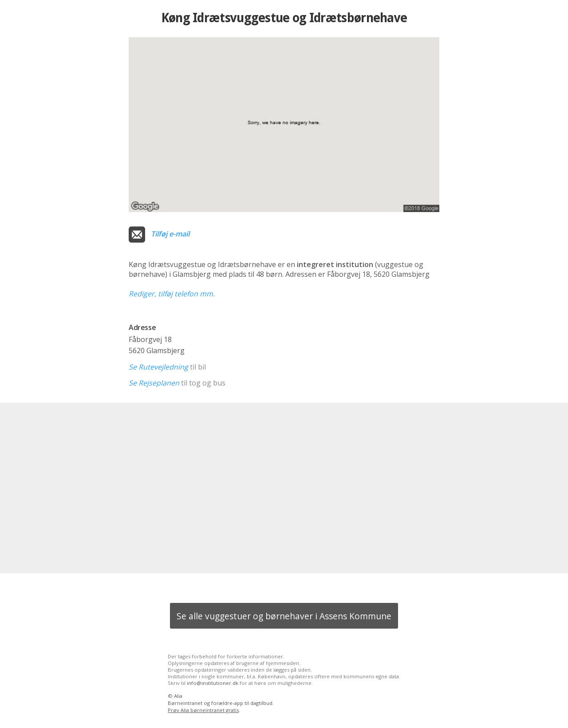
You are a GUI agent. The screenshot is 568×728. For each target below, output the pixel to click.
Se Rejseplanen (154, 383)
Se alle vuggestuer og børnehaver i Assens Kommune (284, 616)
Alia (178, 696)
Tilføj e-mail (170, 234)
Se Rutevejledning (158, 367)
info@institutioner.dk (213, 683)
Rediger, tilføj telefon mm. (172, 294)
